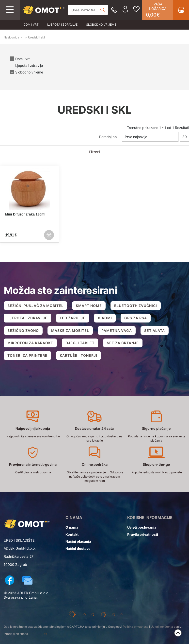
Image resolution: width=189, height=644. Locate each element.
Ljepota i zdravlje (62, 25)
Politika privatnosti (136, 627)
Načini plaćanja (78, 541)
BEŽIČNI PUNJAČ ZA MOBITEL (35, 306)
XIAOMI (105, 318)
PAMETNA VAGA (117, 331)
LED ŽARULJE (73, 318)
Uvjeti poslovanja (142, 527)
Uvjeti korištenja (162, 627)
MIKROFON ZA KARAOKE (30, 343)
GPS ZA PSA (136, 318)
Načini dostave (78, 548)
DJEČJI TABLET (80, 343)
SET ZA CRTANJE (123, 343)
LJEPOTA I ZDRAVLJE (27, 318)
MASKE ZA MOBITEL (70, 331)
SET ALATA (155, 331)
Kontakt (72, 534)
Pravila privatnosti (143, 534)
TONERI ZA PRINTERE (27, 355)
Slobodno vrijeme (101, 25)
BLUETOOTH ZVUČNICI (136, 306)
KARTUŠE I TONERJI (79, 355)
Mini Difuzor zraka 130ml (25, 214)
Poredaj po (108, 137)
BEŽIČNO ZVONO (23, 331)
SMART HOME (89, 306)
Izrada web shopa (32, 634)
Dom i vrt (31, 25)
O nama (72, 527)
